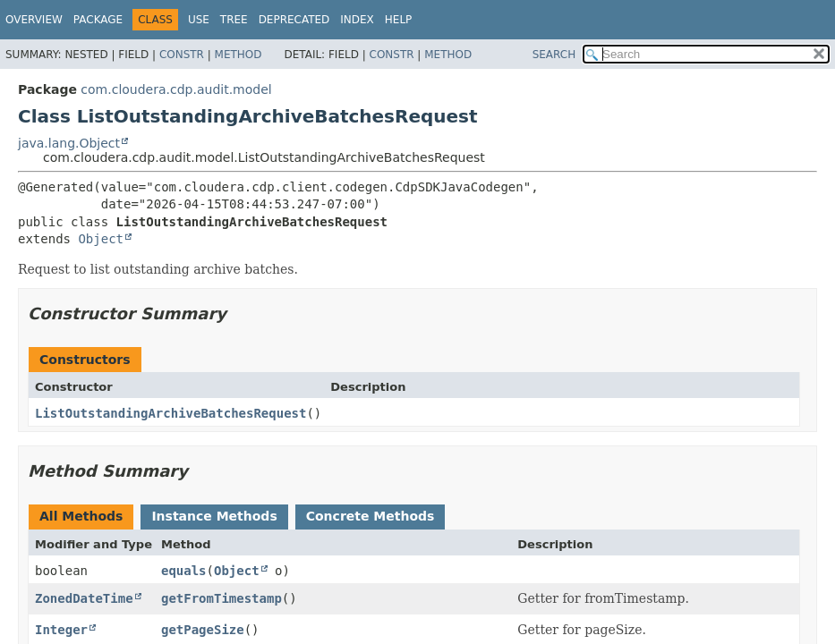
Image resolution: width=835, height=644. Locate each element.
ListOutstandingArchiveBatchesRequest (170, 413)
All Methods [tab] (81, 516)
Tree (234, 20)
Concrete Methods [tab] (371, 516)
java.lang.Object (69, 143)
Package (98, 20)
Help (399, 20)
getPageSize (203, 630)
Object (101, 239)
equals (184, 571)
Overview (34, 20)
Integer (61, 630)
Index (357, 20)
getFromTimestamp (222, 598)
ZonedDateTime (84, 598)
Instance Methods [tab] (214, 516)
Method (239, 55)
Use (199, 20)
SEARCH (554, 55)
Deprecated (294, 20)
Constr (182, 55)
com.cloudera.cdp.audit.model (176, 89)
